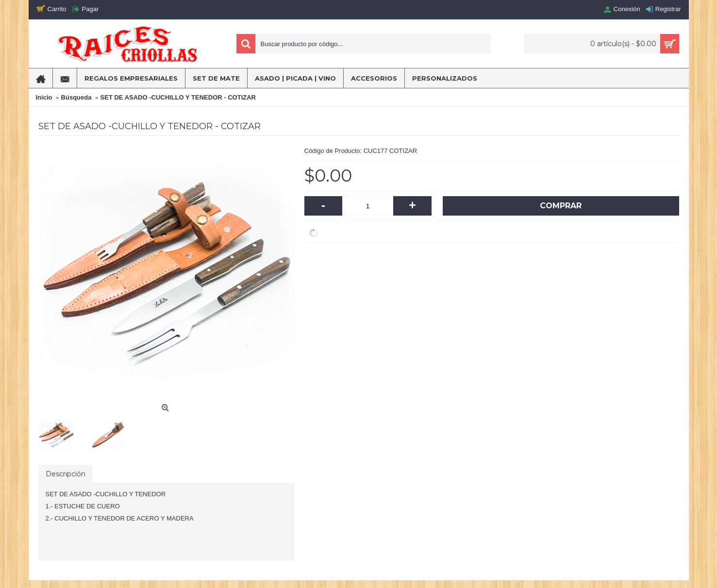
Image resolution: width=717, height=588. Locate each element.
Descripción (66, 474)
